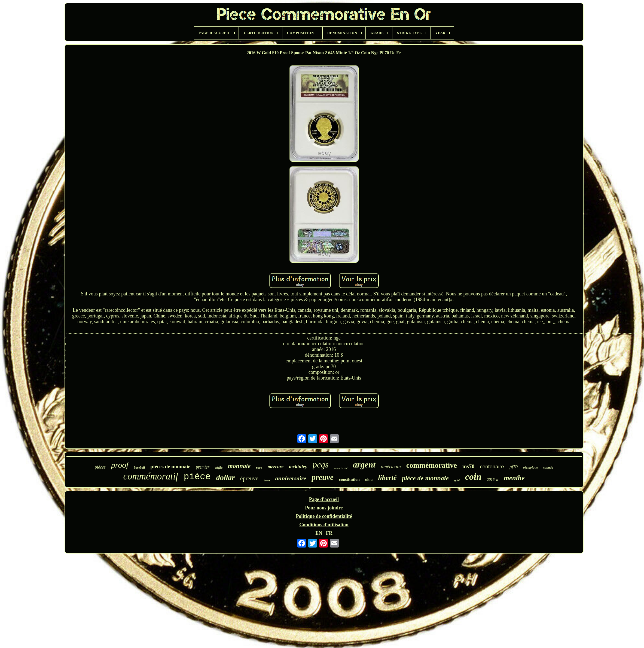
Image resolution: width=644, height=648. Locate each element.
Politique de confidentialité (324, 516)
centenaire (492, 467)
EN (319, 533)
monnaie (239, 466)
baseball (140, 467)
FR (329, 533)
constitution (349, 479)
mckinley (298, 467)
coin (473, 477)
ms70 (468, 466)
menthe (514, 478)
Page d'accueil (324, 499)
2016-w (493, 480)
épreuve (249, 478)
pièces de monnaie (170, 467)
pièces (100, 467)
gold (457, 480)
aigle (219, 467)
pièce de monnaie (425, 478)
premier (203, 467)
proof (120, 465)
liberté (387, 478)
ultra (369, 479)
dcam (267, 480)
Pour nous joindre (324, 508)
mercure (276, 467)
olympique (530, 467)
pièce (197, 477)
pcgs (321, 464)
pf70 (514, 467)
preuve (323, 477)
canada (548, 467)
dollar (225, 477)
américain (391, 467)
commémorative (432, 465)
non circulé (341, 468)
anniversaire (291, 478)
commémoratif (151, 476)
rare (259, 467)
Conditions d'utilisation (324, 525)
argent (364, 465)
